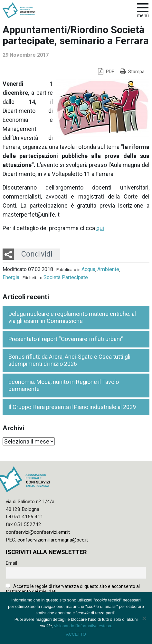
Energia (11, 277)
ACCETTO (76, 634)
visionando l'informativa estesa (83, 626)
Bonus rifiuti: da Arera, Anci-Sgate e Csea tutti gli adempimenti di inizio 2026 (69, 360)
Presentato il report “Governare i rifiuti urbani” (66, 339)
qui (100, 228)
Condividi (37, 254)
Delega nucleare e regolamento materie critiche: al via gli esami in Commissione (72, 317)
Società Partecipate (66, 277)
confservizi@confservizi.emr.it (38, 532)
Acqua (88, 269)
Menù (143, 16)
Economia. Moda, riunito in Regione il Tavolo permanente (64, 385)
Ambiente (108, 269)
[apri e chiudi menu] (143, 7)
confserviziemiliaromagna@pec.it (53, 540)
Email (11, 563)
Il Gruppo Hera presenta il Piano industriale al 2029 (72, 407)
